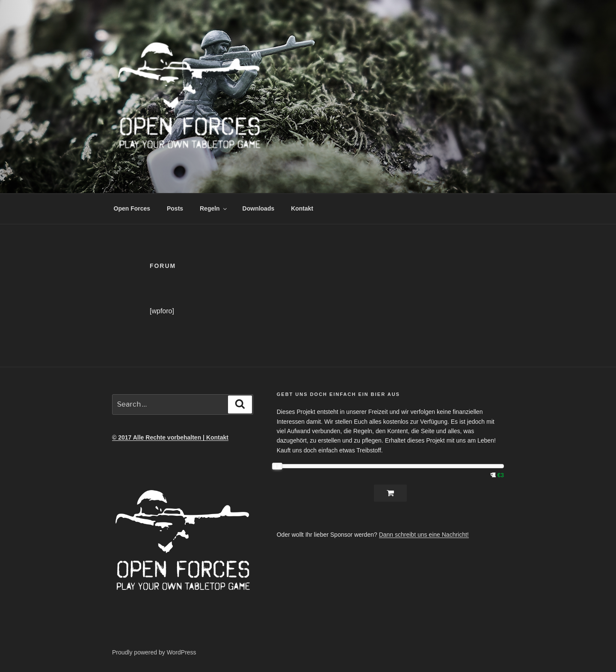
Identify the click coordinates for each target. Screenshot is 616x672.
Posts (175, 208)
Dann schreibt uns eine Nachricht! (424, 535)
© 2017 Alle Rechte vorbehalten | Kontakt (170, 437)
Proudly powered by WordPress (154, 652)
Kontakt (302, 208)
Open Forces (132, 208)
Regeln (214, 208)
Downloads (259, 208)
